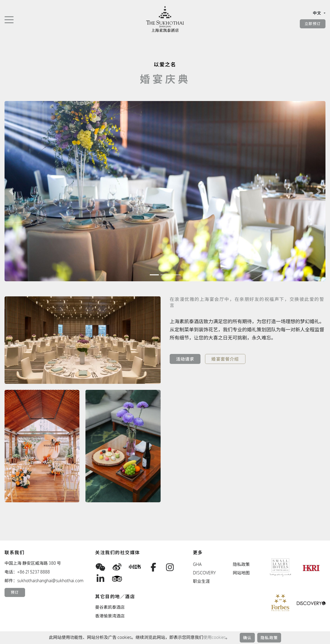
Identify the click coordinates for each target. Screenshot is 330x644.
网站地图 (241, 573)
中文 (318, 13)
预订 (15, 592)
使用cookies (214, 637)
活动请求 (185, 359)
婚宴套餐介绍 (225, 359)
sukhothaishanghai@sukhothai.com (50, 581)
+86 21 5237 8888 (34, 572)
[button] (11, 191)
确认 (247, 638)
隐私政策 (269, 638)
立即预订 (313, 24)
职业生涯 (201, 581)
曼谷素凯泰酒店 (110, 607)
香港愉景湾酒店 (110, 616)
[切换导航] (9, 19)
